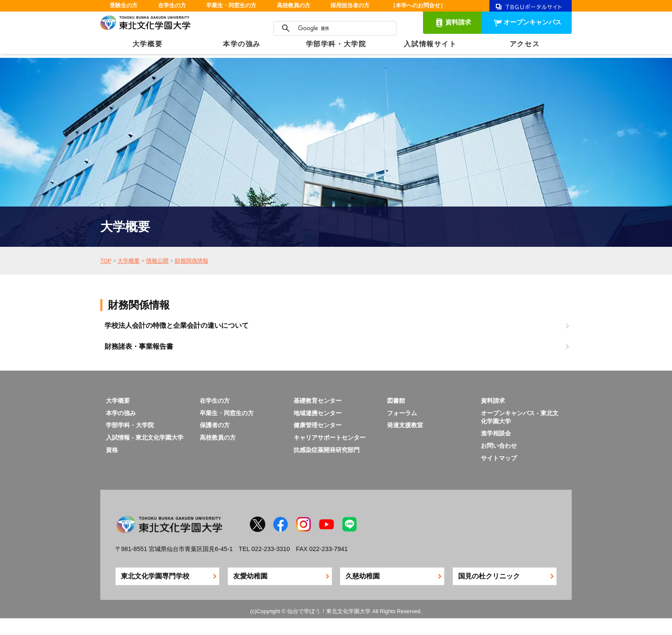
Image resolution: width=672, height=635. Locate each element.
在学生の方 (172, 5)
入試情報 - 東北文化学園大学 (145, 437)
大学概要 (147, 44)
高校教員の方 (294, 5)
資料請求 (458, 22)
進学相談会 (496, 433)
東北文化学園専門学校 (155, 576)
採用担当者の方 (350, 5)
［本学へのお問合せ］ (418, 5)
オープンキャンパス (532, 22)
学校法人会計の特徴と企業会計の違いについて (177, 325)
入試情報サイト (430, 44)
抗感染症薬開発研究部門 (327, 450)
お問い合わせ (499, 446)
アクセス (525, 44)
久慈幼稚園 (363, 576)
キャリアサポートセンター (330, 437)
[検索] (334, 28)
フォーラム (402, 413)
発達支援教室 (405, 425)
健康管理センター (318, 425)
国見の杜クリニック (489, 576)
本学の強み (242, 44)
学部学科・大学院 (336, 44)
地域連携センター (318, 413)
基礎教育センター (318, 401)
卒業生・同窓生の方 (231, 5)
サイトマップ (499, 458)
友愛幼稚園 (250, 576)
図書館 (396, 401)
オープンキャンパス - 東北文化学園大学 (520, 417)
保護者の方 (215, 425)
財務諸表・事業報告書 (139, 346)
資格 (112, 450)
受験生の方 (124, 5)
